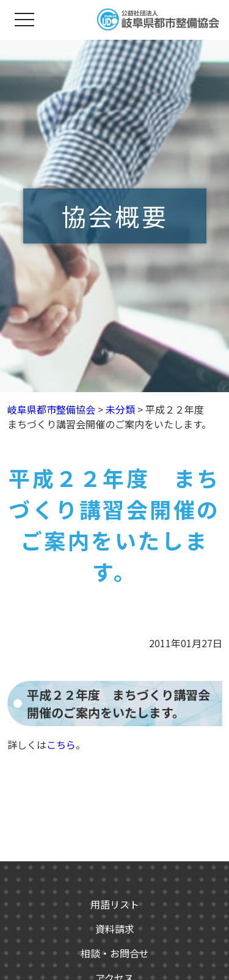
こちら (61, 744)
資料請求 (115, 929)
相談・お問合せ (115, 953)
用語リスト (115, 904)
